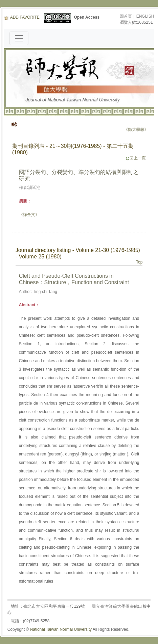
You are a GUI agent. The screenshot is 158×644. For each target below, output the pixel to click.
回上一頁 (136, 158)
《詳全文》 (29, 215)
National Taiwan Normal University (61, 629)
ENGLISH (145, 16)
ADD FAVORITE (22, 17)
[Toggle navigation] (19, 38)
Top (139, 262)
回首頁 (126, 16)
